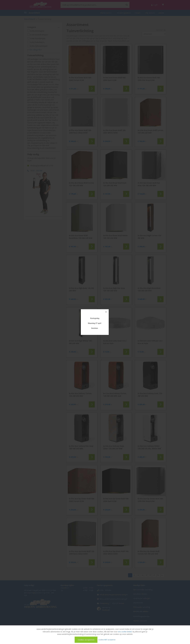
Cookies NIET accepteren (107, 640)
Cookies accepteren (86, 640)
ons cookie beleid (125, 632)
